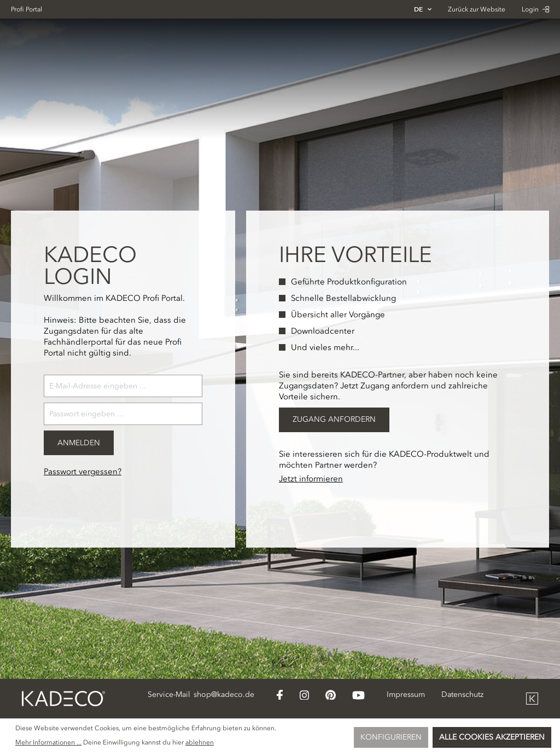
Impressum (406, 694)
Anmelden (79, 443)
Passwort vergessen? (83, 472)
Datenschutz (462, 694)
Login (535, 9)
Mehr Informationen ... (48, 742)
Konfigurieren (391, 737)
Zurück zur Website (477, 9)
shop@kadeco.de (224, 694)
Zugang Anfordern (334, 419)
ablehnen (200, 742)
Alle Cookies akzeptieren (492, 737)
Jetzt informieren (311, 479)
